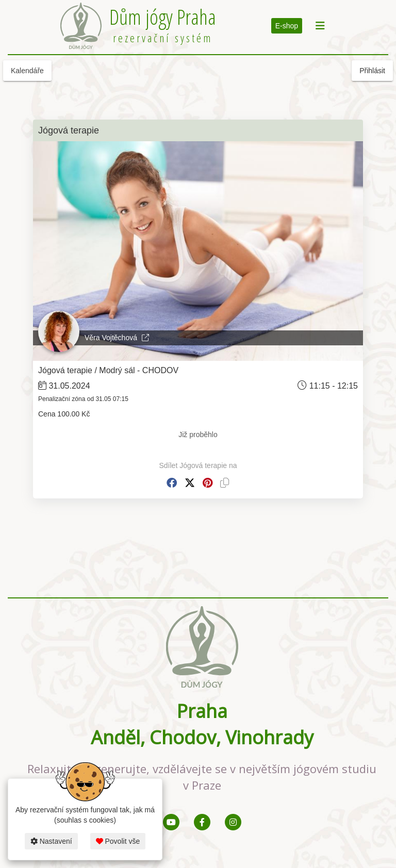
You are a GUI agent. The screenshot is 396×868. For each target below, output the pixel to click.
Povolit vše (118, 841)
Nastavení (51, 841)
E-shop (287, 26)
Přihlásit (372, 71)
